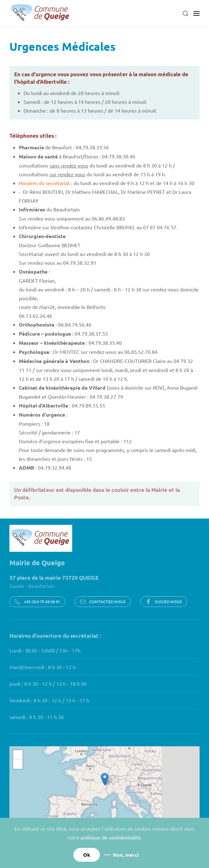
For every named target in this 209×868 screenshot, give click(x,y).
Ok (87, 855)
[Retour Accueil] (41, 13)
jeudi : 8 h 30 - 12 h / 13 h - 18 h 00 (48, 684)
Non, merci (126, 855)
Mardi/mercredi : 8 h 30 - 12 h (43, 667)
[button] (185, 13)
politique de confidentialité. (111, 837)
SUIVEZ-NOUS (164, 602)
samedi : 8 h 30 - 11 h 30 (37, 717)
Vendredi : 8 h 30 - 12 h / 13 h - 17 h (49, 700)
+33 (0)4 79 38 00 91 (37, 602)
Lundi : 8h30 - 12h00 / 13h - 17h (45, 650)
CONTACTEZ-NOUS (103, 602)
